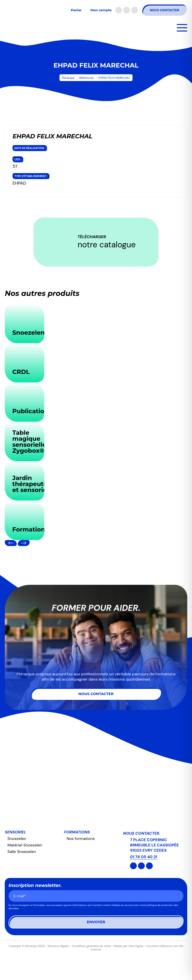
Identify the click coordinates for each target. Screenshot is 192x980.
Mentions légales (58, 946)
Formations (77, 832)
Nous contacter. (141, 833)
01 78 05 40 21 (144, 857)
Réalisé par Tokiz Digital (128, 946)
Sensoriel (15, 832)
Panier (76, 10)
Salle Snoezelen (22, 852)
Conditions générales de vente (91, 946)
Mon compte (101, 10)
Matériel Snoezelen (25, 845)
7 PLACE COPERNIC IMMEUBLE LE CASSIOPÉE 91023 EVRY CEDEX (154, 845)
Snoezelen (17, 839)
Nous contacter (164, 10)
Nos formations (81, 839)
